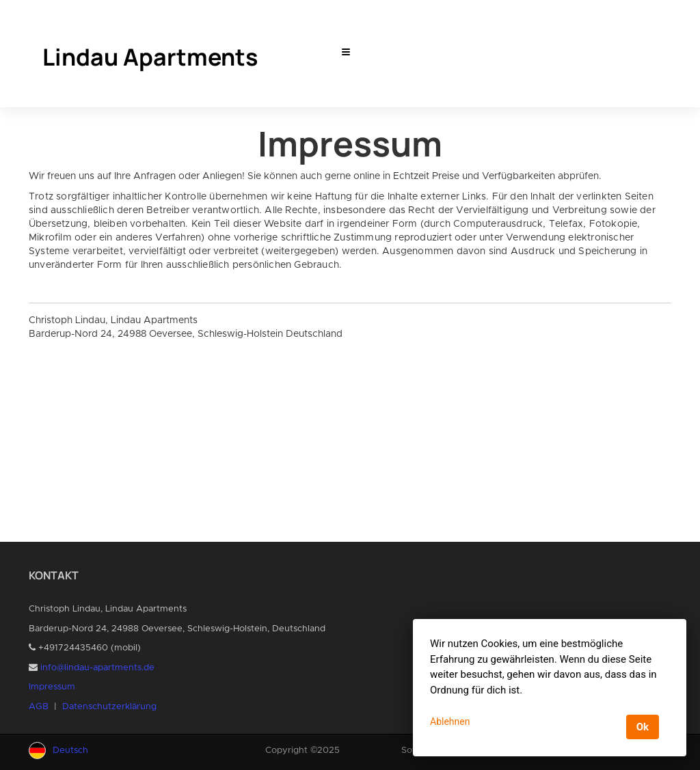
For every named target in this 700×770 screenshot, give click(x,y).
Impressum (52, 687)
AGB (39, 707)
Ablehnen (450, 721)
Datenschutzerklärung (109, 707)
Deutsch (70, 751)
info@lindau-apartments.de (97, 668)
